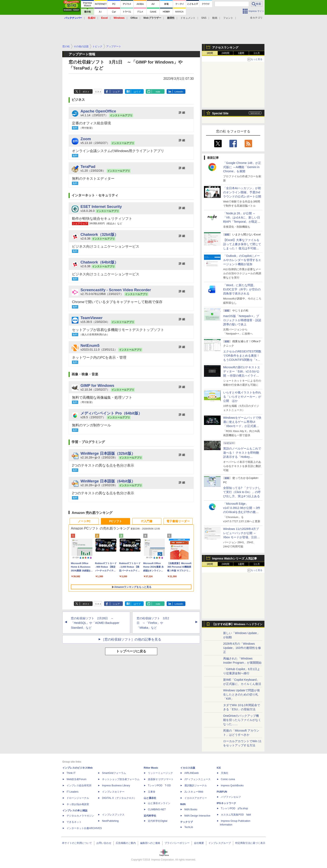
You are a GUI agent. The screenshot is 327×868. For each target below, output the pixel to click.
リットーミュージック (160, 773)
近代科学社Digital (158, 821)
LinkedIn (179, 92)
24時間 (225, 53)
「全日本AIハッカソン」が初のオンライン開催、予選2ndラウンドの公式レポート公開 (242, 192)
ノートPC (84, 521)
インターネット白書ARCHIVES (84, 828)
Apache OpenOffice (98, 111)
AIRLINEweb (192, 773)
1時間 (210, 53)
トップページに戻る (131, 651)
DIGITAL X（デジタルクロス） (119, 798)
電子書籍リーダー (178, 521)
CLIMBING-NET (157, 809)
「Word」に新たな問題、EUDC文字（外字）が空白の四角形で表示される (242, 289)
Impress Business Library (116, 786)
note (158, 92)
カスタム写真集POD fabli (236, 815)
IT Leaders (72, 792)
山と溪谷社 (150, 798)
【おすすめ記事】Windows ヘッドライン (237, 624)
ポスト (86, 92)
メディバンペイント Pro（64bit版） (111, 413)
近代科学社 (150, 816)
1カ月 (257, 53)
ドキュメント (188, 18)
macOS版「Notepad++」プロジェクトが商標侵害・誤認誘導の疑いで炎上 (242, 320)
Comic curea (228, 779)
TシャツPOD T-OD (159, 786)
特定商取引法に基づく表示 (250, 843)
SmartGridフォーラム (114, 773)
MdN (183, 804)
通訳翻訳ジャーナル (196, 786)
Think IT (71, 773)
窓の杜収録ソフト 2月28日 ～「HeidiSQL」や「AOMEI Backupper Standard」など (95, 623)
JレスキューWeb (194, 792)
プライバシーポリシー (177, 843)
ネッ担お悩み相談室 (78, 804)
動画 (215, 18)
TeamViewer (92, 318)
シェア (116, 92)
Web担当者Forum (76, 779)
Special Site (220, 113)
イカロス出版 (188, 768)
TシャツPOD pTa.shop (234, 808)
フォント (228, 18)
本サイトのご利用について (77, 843)
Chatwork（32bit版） (99, 234)
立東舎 (152, 792)
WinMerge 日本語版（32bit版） (108, 453)
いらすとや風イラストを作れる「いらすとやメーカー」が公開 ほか (242, 397)
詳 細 (182, 113)
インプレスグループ (220, 843)
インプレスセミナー (113, 792)
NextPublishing (110, 821)
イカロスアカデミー (196, 798)
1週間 (241, 53)
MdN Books (191, 809)
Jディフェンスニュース (197, 779)
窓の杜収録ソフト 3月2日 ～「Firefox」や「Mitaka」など (153, 623)
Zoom (86, 139)
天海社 (225, 773)
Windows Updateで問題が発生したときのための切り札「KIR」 (241, 694)
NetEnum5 (90, 345)
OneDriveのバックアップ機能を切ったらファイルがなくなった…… (242, 720)
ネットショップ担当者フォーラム (121, 779)
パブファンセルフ (231, 797)
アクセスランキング (225, 47)
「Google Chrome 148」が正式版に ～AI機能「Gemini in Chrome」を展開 (242, 167)
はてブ (137, 92)
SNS (204, 18)
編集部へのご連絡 (150, 843)
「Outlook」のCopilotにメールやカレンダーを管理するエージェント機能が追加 (242, 260)
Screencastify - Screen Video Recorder (116, 290)
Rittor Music (151, 768)
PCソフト (115, 521)
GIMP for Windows (97, 385)
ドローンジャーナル (78, 798)
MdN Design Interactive (197, 816)
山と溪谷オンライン (159, 803)
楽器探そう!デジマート (161, 779)
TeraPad (88, 167)
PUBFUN (222, 792)
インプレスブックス (113, 815)
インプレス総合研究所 (79, 786)
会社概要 (199, 843)
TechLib (189, 827)
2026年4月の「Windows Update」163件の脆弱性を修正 (242, 648)
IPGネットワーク (226, 803)
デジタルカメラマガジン (80, 816)
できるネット (74, 822)
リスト (98, 92)
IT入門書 (147, 521)
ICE (219, 768)
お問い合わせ (104, 843)
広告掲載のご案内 (126, 843)
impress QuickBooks (232, 786)
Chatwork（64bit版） (99, 262)
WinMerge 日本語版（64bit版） (108, 481)
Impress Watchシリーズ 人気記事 (235, 558)
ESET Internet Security (101, 207)
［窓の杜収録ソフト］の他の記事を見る (131, 639)
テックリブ (186, 822)
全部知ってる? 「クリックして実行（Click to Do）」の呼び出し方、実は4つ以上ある (242, 492)
